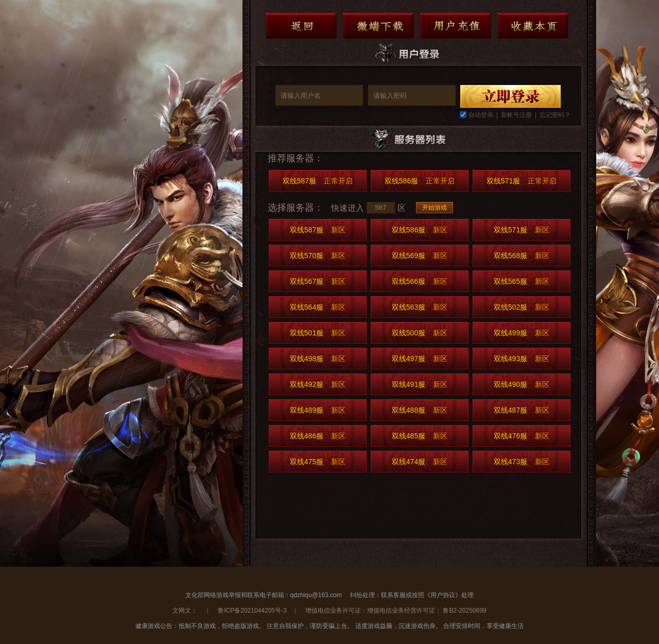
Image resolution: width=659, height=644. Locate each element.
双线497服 (420, 359)
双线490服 (522, 384)
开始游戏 (435, 208)
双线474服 (420, 462)
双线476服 (522, 436)
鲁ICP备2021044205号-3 (252, 611)
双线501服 (318, 333)
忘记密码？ (555, 115)
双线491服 (420, 384)
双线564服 (318, 307)
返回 (301, 26)
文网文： (186, 611)
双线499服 (522, 333)
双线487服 (522, 410)
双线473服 (522, 462)
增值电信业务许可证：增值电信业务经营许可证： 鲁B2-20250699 (396, 611)
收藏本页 (533, 26)
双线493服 (522, 359)
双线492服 (318, 384)
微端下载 (378, 26)
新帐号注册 (516, 115)
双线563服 (420, 307)
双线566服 (420, 281)
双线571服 (522, 181)
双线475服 (318, 462)
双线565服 (522, 281)
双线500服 (420, 333)
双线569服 (420, 256)
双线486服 (318, 436)
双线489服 (318, 410)
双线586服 (420, 181)
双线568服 (522, 256)
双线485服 (420, 436)
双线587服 (318, 181)
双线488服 (420, 410)
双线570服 (318, 256)
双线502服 (522, 307)
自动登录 (481, 115)
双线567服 (318, 281)
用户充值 (456, 26)
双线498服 (318, 359)
